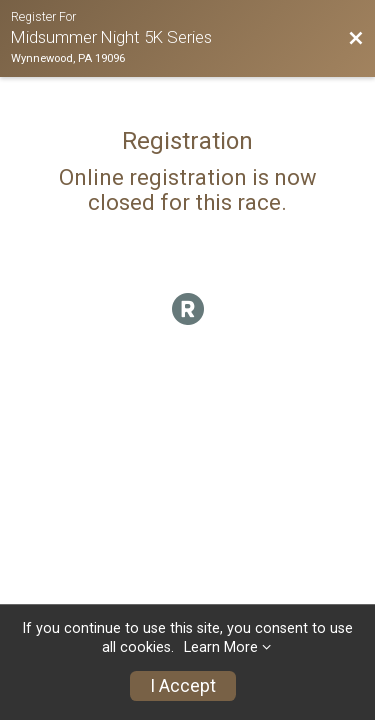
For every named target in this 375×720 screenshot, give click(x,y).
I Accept (183, 686)
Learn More (221, 647)
